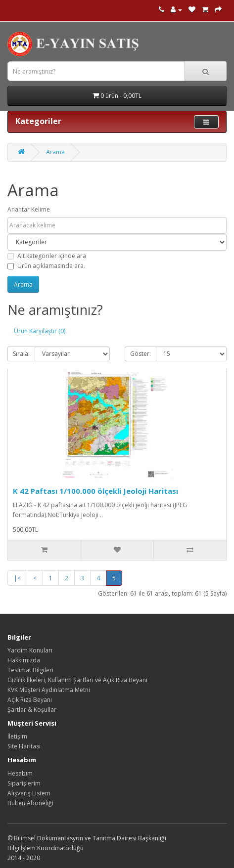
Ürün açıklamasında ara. (46, 266)
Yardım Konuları (30, 650)
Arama (55, 152)
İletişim (17, 736)
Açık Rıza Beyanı (30, 700)
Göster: (140, 354)
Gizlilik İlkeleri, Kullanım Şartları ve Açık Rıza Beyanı (77, 680)
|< (17, 578)
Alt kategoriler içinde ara (47, 256)
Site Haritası (24, 746)
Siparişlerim (24, 783)
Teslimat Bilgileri (30, 670)
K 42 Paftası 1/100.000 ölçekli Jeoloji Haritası (95, 491)
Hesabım (20, 773)
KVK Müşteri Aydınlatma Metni (49, 690)
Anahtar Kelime (29, 209)
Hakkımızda (24, 660)
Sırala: (21, 354)
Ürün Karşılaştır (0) (40, 331)
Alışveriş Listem (29, 793)
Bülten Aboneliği (30, 803)
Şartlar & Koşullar (32, 710)
